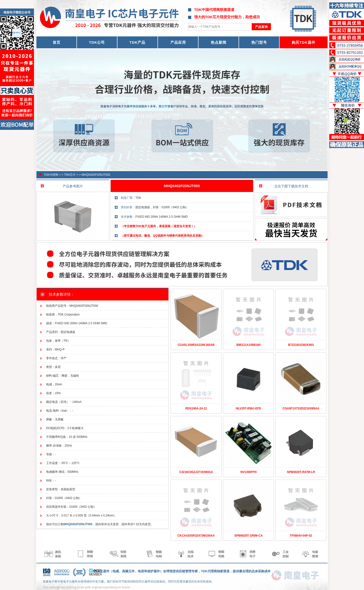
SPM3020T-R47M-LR (301, 472)
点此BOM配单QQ (350, 66)
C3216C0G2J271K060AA (196, 472)
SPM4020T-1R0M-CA (249, 536)
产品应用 (178, 42)
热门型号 (259, 42)
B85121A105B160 (248, 345)
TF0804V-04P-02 (301, 536)
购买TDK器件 (304, 42)
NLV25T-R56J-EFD (248, 408)
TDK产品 (138, 42)
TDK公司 (97, 42)
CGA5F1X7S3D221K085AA (301, 408)
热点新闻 (219, 42)
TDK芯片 (70, 175)
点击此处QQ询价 (350, 59)
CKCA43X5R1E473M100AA (196, 536)
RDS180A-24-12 (196, 408)
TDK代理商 (51, 175)
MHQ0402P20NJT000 (96, 175)
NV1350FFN (249, 472)
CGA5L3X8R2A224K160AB (196, 345)
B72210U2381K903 (301, 345)
